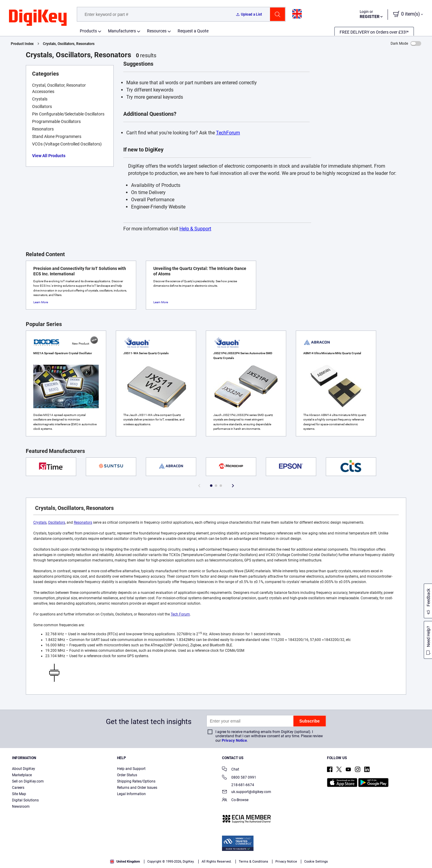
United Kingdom (125, 862)
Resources (157, 31)
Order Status (127, 775)
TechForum (228, 133)
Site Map (19, 794)
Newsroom (21, 807)
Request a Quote (193, 31)
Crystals (40, 522)
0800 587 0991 (239, 778)
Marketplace (22, 775)
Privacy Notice (234, 740)
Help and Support (131, 769)
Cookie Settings (316, 862)
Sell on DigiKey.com (28, 781)
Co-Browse (235, 800)
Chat (231, 770)
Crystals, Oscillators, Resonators (69, 44)
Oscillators (57, 522)
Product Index (22, 44)
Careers (18, 788)
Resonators (83, 522)
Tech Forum (180, 614)
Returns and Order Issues (137, 788)
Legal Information (131, 794)
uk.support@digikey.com (247, 792)
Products (88, 31)
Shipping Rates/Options (136, 781)
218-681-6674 (238, 785)
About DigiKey (24, 769)
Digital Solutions (25, 800)
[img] (38, 18)
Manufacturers (122, 31)
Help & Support (195, 229)
